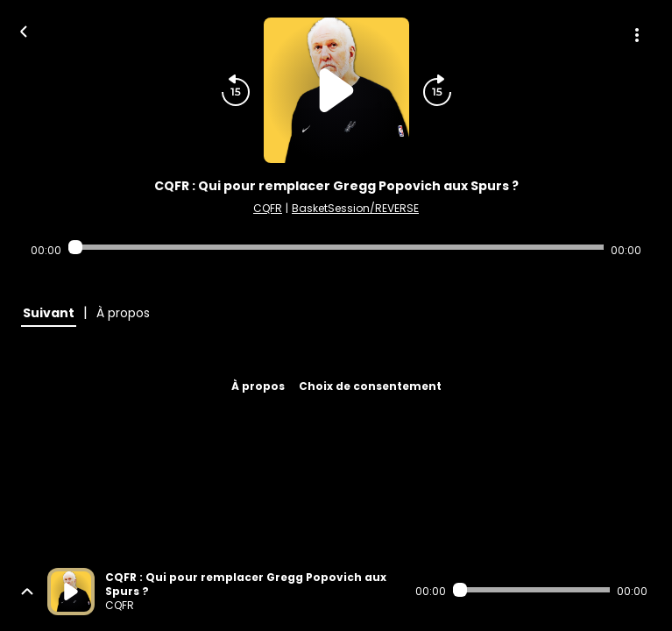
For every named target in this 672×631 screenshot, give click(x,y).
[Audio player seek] (336, 247)
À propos (258, 386)
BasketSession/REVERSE (355, 208)
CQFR (268, 208)
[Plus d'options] (637, 35)
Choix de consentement (370, 386)
